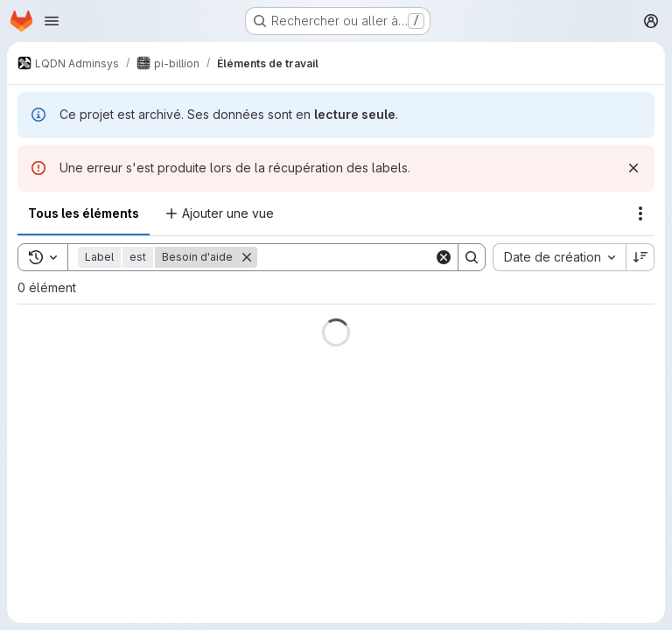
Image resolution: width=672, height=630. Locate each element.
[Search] (366, 257)
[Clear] (444, 257)
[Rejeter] (633, 168)
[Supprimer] (247, 257)
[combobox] (559, 257)
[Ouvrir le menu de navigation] (52, 21)
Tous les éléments (84, 213)
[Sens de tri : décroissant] (640, 257)
